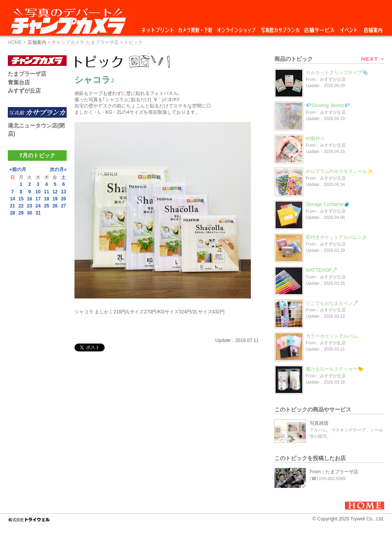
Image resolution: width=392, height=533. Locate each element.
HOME (15, 42)
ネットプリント (159, 28)
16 (30, 199)
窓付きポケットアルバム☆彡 (336, 237)
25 (46, 206)
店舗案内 (373, 28)
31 (38, 213)
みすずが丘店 (24, 91)
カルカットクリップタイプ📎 (337, 73)
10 (38, 192)
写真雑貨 (319, 423)
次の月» (58, 169)
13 (63, 192)
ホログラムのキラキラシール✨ (339, 171)
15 (21, 199)
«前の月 (18, 169)
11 (46, 192)
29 (21, 213)
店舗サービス (319, 28)
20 (63, 199)
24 (38, 206)
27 (63, 206)
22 (21, 206)
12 (55, 192)
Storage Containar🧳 (328, 204)
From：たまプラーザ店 (334, 472)
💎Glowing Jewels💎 (328, 106)
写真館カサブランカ (280, 28)
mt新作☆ (315, 138)
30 (30, 213)
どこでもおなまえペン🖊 (332, 303)
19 (55, 199)
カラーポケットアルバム (332, 336)
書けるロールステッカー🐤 (335, 369)
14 (12, 199)
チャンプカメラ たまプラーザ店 (85, 42)
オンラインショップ (236, 28)
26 (55, 206)
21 (12, 206)
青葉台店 (19, 82)
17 (38, 199)
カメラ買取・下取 (196, 28)
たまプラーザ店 (27, 74)
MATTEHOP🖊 (322, 270)
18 (46, 199)
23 (30, 206)
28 (12, 213)
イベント (349, 28)
